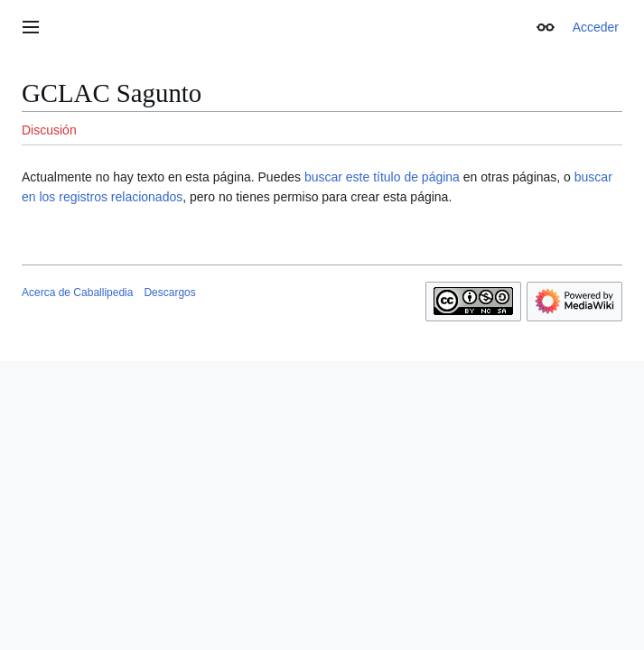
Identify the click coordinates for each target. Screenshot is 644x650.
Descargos (169, 292)
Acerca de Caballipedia (77, 292)
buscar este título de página (382, 177)
